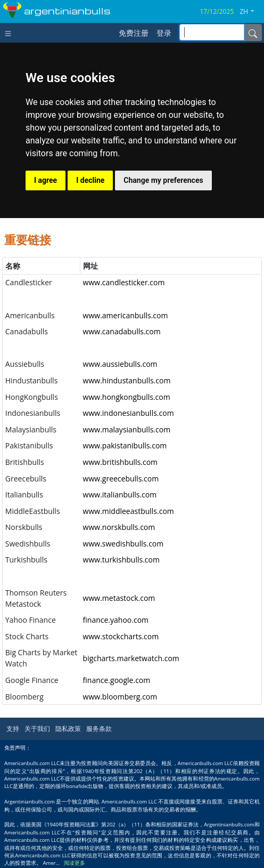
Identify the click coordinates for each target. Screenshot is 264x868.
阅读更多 (75, 863)
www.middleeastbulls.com (129, 511)
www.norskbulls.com (119, 527)
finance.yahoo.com (116, 620)
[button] (251, 12)
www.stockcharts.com (121, 636)
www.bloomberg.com (120, 697)
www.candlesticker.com (124, 282)
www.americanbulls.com (126, 315)
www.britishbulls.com (121, 462)
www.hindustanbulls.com (127, 380)
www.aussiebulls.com (120, 364)
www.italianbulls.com (120, 495)
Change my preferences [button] (163, 180)
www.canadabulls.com (122, 331)
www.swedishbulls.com (123, 544)
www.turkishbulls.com (121, 560)
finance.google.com (117, 680)
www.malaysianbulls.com (127, 429)
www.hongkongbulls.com (127, 397)
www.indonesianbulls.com (129, 413)
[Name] (253, 33)
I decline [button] (90, 180)
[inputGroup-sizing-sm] (212, 32)
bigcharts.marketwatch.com (131, 658)
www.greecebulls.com (121, 479)
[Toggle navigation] (10, 33)
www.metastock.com (119, 598)
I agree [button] (46, 180)
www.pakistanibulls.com (125, 445)
